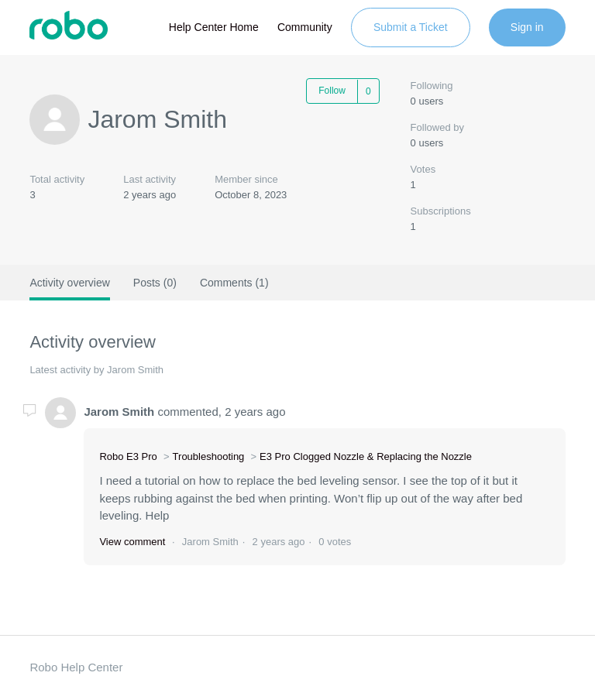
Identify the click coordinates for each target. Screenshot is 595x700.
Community (305, 27)
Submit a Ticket (411, 27)
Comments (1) (234, 283)
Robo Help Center (76, 667)
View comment (132, 542)
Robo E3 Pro (128, 456)
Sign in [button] (527, 27)
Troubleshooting (209, 456)
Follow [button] (332, 91)
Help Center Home (214, 27)
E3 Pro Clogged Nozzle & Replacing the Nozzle (366, 456)
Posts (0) (155, 283)
